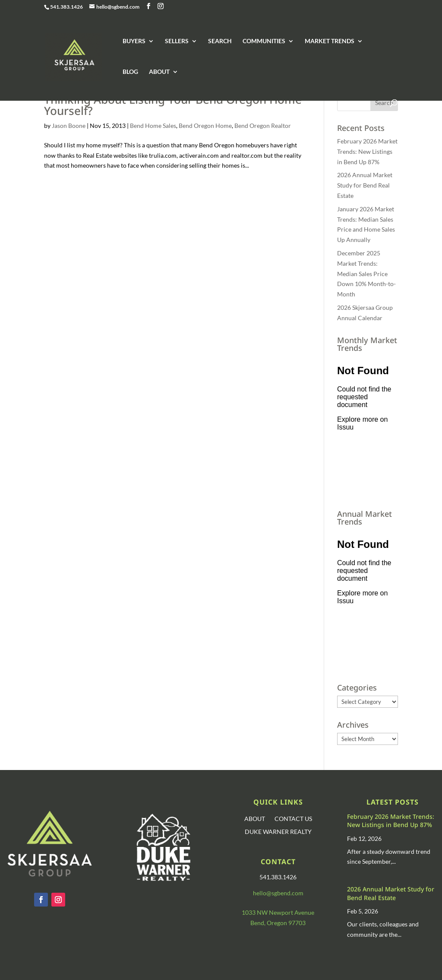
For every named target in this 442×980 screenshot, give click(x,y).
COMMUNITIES (264, 41)
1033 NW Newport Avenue (278, 912)
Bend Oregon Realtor (263, 126)
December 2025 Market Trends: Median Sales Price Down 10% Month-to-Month (366, 274)
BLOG (130, 72)
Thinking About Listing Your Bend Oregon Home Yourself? (173, 105)
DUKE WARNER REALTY (278, 832)
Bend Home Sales (153, 126)
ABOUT (159, 72)
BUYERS (134, 41)
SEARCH (220, 41)
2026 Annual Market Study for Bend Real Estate (365, 185)
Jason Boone (69, 126)
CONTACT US (293, 819)
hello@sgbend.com (278, 893)
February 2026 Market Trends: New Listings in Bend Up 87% (367, 151)
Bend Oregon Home (205, 126)
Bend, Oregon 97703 (278, 923)
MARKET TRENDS (330, 41)
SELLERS (177, 41)
